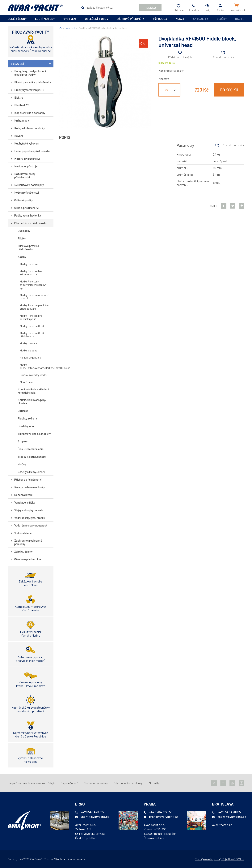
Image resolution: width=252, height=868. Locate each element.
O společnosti (69, 783)
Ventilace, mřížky (25, 502)
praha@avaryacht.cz (163, 816)
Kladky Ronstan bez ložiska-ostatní (31, 273)
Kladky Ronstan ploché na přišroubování (34, 307)
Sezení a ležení (23, 495)
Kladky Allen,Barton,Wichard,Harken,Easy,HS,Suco (37, 366)
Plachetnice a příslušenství (31, 223)
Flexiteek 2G (22, 105)
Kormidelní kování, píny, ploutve (32, 402)
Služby (222, 19)
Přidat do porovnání (223, 57)
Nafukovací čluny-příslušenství (25, 175)
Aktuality (200, 19)
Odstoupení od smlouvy (128, 783)
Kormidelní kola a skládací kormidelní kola (33, 391)
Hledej (150, 8)
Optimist (23, 411)
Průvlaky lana (26, 426)
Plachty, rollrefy (27, 418)
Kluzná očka (27, 382)
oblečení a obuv (97, 19)
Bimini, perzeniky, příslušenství (33, 82)
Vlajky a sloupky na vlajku (29, 510)
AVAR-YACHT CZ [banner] (35, 8)
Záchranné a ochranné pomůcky (28, 542)
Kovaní (19, 136)
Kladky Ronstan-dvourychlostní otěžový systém (33, 285)
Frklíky (22, 238)
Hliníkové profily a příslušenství (28, 247)
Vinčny (22, 464)
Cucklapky (24, 231)
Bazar (240, 19)
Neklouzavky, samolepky (29, 185)
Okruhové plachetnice (28, 559)
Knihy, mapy (22, 120)
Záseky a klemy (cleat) (31, 472)
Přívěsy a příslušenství (28, 479)
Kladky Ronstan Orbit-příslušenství (32, 335)
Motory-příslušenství (27, 159)
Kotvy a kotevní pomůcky (29, 128)
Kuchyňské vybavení (27, 143)
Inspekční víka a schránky (30, 113)
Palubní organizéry (30, 357)
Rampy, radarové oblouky (29, 487)
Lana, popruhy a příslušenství (32, 151)
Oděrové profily (23, 200)
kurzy (180, 19)
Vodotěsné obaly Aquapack (31, 525)
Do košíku (229, 90)
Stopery (23, 441)
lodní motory (45, 19)
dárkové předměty (131, 19)
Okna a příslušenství (26, 208)
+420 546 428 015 (92, 812)
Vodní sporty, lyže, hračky (30, 518)
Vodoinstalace (23, 533)
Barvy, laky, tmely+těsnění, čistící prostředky (30, 73)
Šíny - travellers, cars (31, 449)
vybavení (70, 19)
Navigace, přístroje (26, 166)
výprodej (160, 19)
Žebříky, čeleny (23, 552)
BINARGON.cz (236, 859)
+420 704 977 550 (161, 812)
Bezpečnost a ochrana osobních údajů (31, 783)
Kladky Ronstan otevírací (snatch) (34, 297)
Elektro (19, 97)
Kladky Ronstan (29, 264)
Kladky (22, 257)
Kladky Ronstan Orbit (32, 326)
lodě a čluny (17, 19)
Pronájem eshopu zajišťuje (211, 859)
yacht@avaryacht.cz (95, 816)
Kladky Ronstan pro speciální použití (31, 317)
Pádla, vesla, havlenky (28, 215)
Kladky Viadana (29, 350)
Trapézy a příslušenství (32, 457)
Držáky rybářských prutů (29, 90)
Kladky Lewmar (28, 343)
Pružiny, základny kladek (34, 375)
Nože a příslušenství (27, 192)
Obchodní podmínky (96, 783)
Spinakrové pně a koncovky (34, 434)
